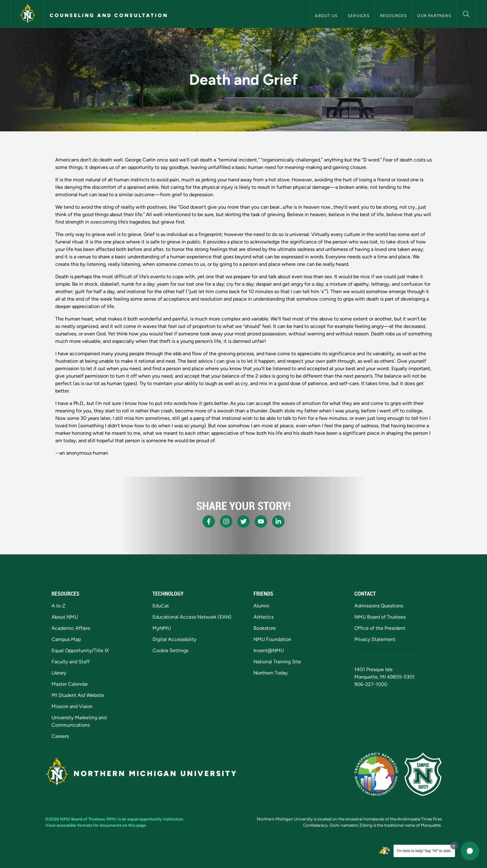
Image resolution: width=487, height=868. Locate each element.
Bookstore (265, 628)
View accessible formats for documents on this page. (96, 825)
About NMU (65, 617)
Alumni (261, 606)
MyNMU (162, 628)
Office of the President (380, 628)
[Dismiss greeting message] (454, 846)
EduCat (161, 606)
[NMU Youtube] (261, 521)
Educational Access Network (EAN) (192, 617)
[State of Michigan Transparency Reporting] (376, 774)
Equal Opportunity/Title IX (80, 650)
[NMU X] (243, 521)
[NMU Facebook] (209, 521)
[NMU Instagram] (226, 521)
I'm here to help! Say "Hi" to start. (424, 851)
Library (59, 673)
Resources (394, 16)
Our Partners (434, 16)
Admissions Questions (379, 606)
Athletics (264, 617)
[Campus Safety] (423, 774)
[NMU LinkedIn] (278, 521)
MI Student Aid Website (78, 695)
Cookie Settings (170, 650)
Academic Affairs (71, 628)
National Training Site (277, 662)
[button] (466, 13)
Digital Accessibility (174, 639)
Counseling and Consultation (109, 15)
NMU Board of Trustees (380, 617)
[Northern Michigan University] (28, 14)
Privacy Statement (375, 639)
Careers (60, 736)
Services (359, 16)
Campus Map (66, 639)
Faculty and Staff (71, 662)
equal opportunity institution (155, 819)
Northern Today (271, 673)
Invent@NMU (269, 650)
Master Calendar (70, 684)
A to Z (58, 606)
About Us (326, 16)
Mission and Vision (72, 706)
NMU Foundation (272, 639)
